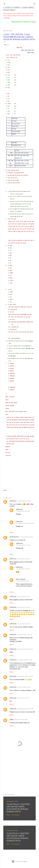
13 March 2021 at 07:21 (24, 687)
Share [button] (5, 490)
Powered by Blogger (20, 861)
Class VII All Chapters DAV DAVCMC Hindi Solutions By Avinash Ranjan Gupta (18, 837)
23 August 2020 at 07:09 (25, 649)
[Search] (34, 3)
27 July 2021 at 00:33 (23, 569)
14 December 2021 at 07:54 (25, 709)
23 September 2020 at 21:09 (25, 523)
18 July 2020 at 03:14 (24, 607)
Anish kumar (14, 537)
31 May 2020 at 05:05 (23, 511)
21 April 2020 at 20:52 (24, 501)
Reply (12, 532)
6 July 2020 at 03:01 (24, 597)
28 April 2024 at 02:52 (21, 720)
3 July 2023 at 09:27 (23, 581)
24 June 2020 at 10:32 (26, 537)
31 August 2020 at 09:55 (25, 660)
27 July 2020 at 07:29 (24, 624)
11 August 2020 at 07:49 (25, 635)
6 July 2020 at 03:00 (24, 559)
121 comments (15, 815)
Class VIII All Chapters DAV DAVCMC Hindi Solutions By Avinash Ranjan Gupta (18, 808)
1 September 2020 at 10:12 (25, 676)
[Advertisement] (19, 775)
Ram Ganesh (21, 579)
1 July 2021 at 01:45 (23, 698)
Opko (12, 719)
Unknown (13, 501)
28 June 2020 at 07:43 (24, 545)
